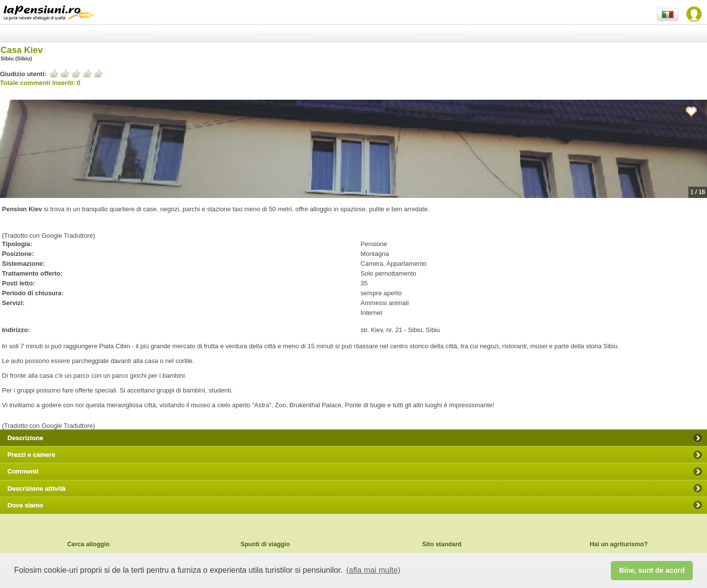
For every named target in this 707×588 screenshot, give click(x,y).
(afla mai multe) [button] (373, 570)
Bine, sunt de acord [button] (652, 570)
